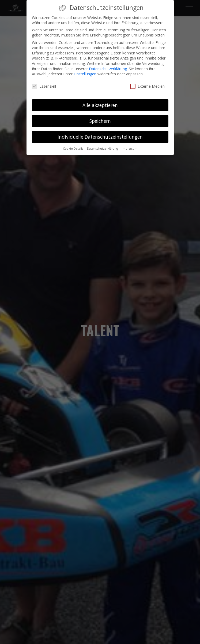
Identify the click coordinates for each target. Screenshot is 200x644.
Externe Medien (147, 86)
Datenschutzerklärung (108, 69)
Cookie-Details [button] (73, 149)
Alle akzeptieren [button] (100, 105)
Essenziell (44, 86)
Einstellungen (85, 74)
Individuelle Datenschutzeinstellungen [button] (100, 137)
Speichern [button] (100, 121)
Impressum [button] (130, 149)
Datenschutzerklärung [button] (103, 149)
